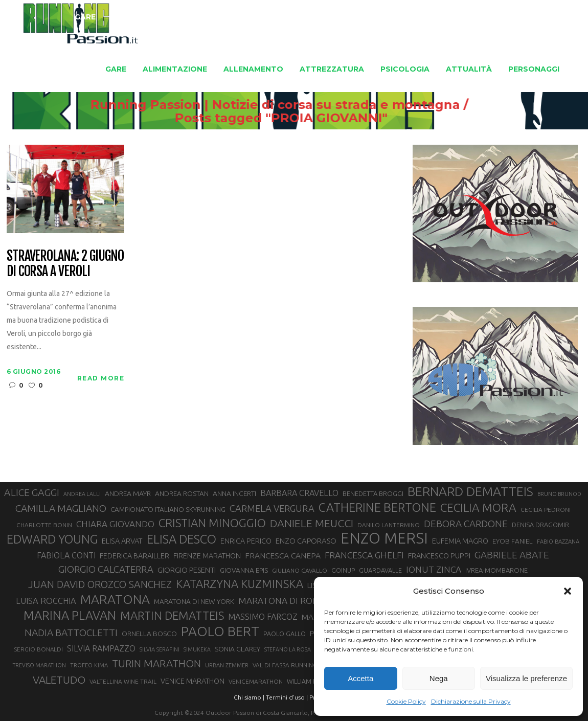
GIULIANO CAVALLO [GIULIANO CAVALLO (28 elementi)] (300, 570)
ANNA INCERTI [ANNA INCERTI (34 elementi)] (234, 493)
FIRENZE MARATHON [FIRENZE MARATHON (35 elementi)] (207, 556)
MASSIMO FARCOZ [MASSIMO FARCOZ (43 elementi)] (263, 617)
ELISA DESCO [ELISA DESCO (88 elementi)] (182, 539)
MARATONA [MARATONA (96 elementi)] (115, 599)
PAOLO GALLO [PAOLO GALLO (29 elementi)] (285, 634)
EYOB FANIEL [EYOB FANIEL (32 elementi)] (513, 541)
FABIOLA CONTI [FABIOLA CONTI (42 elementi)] (66, 555)
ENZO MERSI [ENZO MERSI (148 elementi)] (384, 538)
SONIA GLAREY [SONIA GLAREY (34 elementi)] (238, 649)
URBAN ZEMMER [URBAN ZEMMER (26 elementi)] (227, 665)
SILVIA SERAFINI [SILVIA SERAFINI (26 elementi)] (160, 649)
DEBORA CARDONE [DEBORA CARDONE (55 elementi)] (466, 524)
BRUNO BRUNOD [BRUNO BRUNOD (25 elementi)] (559, 494)
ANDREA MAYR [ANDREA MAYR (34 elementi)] (128, 493)
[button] (568, 591)
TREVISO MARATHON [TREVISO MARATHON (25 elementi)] (39, 665)
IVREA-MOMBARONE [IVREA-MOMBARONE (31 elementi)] (496, 570)
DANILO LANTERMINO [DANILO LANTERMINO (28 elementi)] (389, 525)
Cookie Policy (406, 701)
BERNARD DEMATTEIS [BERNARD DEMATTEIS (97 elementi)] (470, 491)
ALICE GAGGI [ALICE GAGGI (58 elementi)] (32, 492)
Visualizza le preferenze (526, 678)
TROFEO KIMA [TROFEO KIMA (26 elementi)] (89, 665)
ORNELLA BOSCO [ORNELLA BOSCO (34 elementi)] (149, 634)
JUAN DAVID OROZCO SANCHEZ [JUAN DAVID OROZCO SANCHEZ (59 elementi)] (100, 584)
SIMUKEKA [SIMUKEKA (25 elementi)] (197, 649)
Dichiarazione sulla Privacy (471, 701)
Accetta (360, 678)
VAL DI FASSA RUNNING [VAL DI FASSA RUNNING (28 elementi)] (285, 665)
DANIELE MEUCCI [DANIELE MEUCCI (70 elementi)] (312, 523)
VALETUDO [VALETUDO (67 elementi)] (59, 680)
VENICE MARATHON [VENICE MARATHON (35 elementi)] (193, 681)
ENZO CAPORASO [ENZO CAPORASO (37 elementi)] (306, 541)
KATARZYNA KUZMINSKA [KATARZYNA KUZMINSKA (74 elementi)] (240, 584)
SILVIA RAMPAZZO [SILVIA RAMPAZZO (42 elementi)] (101, 648)
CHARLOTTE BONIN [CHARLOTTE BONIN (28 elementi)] (44, 525)
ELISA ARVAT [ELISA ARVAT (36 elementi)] (122, 541)
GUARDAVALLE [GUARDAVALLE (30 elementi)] (380, 570)
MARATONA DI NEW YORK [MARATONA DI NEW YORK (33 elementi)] (194, 601)
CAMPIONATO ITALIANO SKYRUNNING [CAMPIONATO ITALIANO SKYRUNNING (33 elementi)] (168, 509)
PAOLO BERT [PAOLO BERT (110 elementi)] (220, 631)
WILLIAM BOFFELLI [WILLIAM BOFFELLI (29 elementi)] (313, 681)
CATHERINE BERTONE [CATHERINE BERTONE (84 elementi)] (377, 507)
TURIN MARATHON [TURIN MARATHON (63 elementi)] (156, 663)
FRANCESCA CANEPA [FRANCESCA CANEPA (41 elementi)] (283, 555)
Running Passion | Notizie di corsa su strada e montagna (299, 105)
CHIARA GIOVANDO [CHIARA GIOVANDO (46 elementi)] (115, 524)
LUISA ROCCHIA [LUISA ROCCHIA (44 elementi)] (46, 601)
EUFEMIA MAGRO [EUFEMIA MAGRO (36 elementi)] (460, 541)
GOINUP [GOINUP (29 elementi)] (343, 570)
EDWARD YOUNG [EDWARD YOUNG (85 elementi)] (52, 539)
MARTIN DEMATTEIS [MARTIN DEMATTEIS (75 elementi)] (172, 615)
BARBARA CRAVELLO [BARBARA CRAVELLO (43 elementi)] (299, 493)
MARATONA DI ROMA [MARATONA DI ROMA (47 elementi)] (282, 601)
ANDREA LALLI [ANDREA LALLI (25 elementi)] (82, 494)
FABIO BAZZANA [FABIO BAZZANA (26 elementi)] (558, 542)
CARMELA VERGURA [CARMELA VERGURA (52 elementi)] (272, 508)
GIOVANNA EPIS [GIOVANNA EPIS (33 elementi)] (244, 570)
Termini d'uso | (287, 697)
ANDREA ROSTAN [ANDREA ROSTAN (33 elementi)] (182, 493)
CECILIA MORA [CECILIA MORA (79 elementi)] (478, 508)
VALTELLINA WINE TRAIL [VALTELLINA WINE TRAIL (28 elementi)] (123, 681)
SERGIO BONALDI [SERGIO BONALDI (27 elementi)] (39, 649)
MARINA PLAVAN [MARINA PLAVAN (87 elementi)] (70, 615)
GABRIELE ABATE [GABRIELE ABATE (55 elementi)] (512, 555)
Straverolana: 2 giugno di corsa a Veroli (65, 264)
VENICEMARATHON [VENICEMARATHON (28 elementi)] (256, 681)
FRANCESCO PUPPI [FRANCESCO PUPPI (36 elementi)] (439, 556)
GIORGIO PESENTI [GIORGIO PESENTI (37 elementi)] (187, 570)
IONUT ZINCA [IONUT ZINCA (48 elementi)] (434, 569)
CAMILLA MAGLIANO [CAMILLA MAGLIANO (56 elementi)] (61, 508)
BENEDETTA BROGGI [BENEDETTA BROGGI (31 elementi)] (373, 493)
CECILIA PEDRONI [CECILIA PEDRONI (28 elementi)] (546, 510)
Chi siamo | (249, 697)
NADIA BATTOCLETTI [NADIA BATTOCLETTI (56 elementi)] (71, 633)
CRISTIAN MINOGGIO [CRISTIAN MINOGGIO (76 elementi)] (212, 523)
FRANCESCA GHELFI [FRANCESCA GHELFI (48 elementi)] (364, 555)
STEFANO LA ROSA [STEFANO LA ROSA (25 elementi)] (288, 649)
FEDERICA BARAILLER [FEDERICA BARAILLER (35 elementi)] (134, 556)
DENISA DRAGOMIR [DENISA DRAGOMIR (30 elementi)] (540, 525)
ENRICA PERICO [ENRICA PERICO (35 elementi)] (246, 541)
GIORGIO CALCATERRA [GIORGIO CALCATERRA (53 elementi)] (106, 569)
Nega (439, 678)
